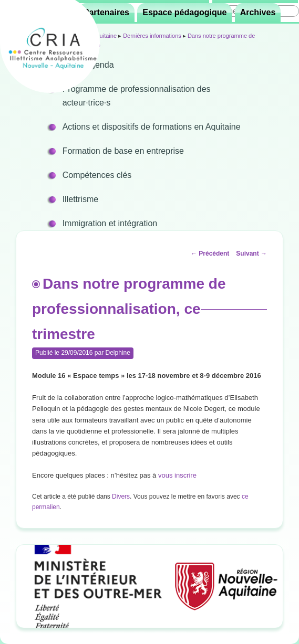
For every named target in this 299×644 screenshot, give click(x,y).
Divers (121, 497)
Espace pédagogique (184, 12)
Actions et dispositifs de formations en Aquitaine (152, 127)
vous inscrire (177, 475)
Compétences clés (97, 175)
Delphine (117, 353)
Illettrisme (80, 199)
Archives (258, 12)
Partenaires (106, 12)
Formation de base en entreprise (123, 151)
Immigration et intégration (110, 223)
